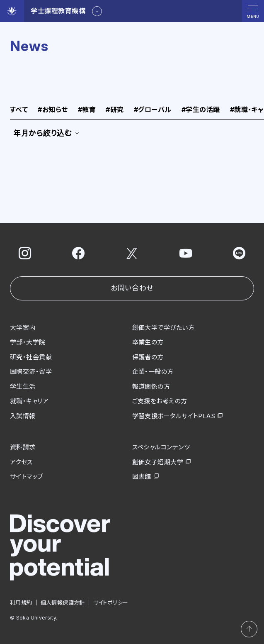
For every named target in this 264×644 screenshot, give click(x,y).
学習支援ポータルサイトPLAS (174, 416)
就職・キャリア (29, 401)
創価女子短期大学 (158, 462)
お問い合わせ (132, 288)
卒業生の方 (148, 342)
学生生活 (23, 387)
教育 (87, 110)
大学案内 (23, 328)
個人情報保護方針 (63, 603)
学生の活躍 (201, 110)
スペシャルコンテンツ (161, 447)
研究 (115, 110)
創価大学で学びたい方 (163, 328)
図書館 (142, 477)
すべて (19, 110)
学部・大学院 (28, 342)
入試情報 (23, 416)
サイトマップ (27, 477)
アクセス (21, 462)
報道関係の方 (151, 387)
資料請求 (23, 447)
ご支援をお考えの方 (160, 401)
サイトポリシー (111, 603)
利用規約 (21, 603)
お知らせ (53, 110)
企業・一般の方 (153, 372)
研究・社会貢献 (31, 357)
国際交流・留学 (31, 372)
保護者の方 (148, 357)
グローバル (153, 110)
